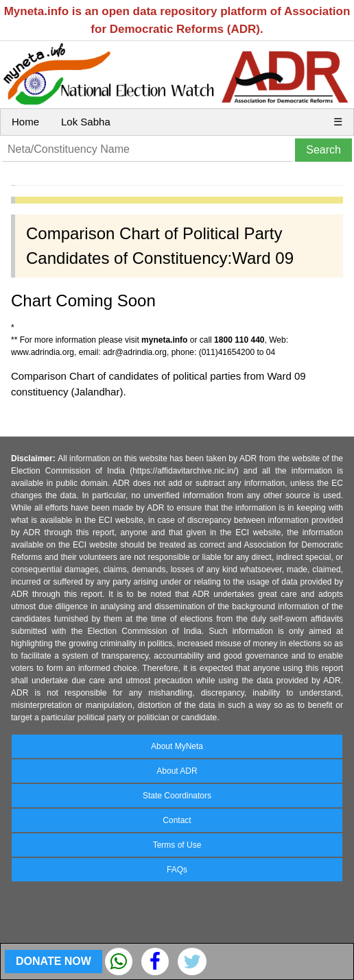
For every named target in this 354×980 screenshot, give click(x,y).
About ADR (177, 771)
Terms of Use (177, 845)
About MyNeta (177, 746)
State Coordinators (177, 796)
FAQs (177, 870)
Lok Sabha (86, 122)
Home (25, 122)
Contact (177, 820)
